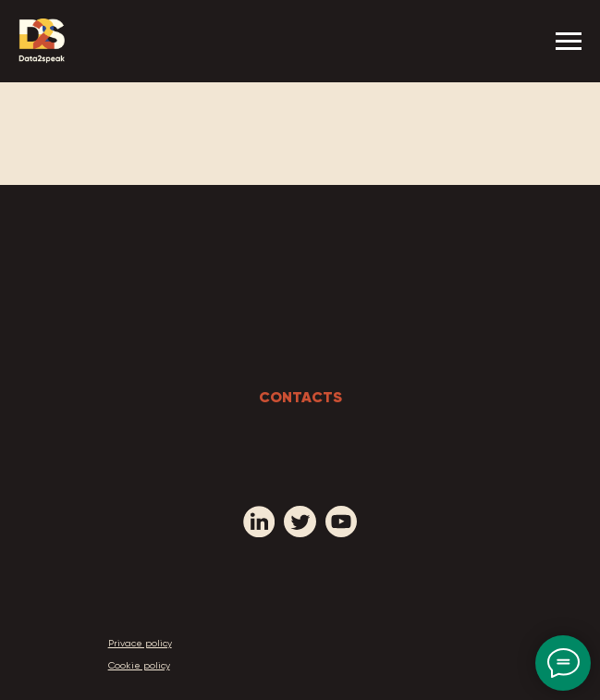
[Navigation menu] (569, 42)
